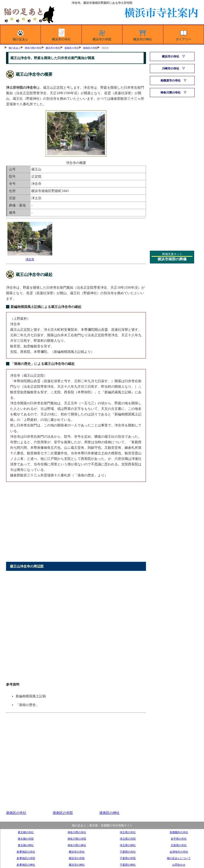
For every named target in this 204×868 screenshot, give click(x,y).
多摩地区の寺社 (26, 852)
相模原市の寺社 (171, 81)
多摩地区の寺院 (26, 858)
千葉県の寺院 (128, 858)
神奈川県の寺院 (77, 839)
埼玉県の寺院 (128, 839)
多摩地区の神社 (26, 865)
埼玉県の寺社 (128, 832)
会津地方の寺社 (179, 852)
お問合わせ (179, 865)
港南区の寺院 (90, 48)
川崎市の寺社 (171, 69)
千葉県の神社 (128, 865)
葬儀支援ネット (172, 254)
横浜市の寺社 (61, 35)
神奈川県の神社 (77, 845)
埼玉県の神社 (128, 845)
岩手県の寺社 (179, 839)
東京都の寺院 (26, 839)
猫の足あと (21, 35)
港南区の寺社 (72, 48)
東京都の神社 (26, 845)
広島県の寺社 (179, 845)
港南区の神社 (109, 813)
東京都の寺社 (26, 832)
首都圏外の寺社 (179, 832)
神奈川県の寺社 (33, 48)
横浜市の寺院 (102, 35)
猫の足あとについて (179, 858)
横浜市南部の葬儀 (172, 259)
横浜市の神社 (143, 35)
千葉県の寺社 (128, 852)
